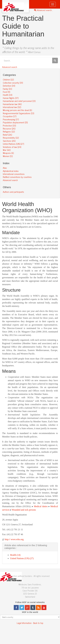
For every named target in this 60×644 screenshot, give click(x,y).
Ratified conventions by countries (17, 177)
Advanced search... (43, 10)
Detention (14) (9, 86)
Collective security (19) (13, 83)
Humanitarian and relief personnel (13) (19, 101)
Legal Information (24, 623)
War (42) (7, 150)
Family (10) (7, 89)
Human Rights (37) (11, 98)
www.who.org (17, 539)
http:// (8, 539)
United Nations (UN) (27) (13, 144)
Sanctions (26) (9, 141)
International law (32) (12, 107)
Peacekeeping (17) (11, 119)
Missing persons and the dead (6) (17, 110)
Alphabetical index (11, 171)
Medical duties (41, 506)
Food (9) (6, 92)
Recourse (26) (9, 128)
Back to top (38, 623)
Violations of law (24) (12, 147)
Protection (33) (9, 125)
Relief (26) (7, 135)
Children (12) (8, 79)
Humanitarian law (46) (12, 104)
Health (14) (8, 95)
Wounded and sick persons (24, 510)
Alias (5, 168)
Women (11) (8, 156)
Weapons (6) (8, 153)
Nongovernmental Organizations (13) (18, 113)
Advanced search (10, 67)
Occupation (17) (10, 116)
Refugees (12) (9, 131)
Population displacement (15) (15, 122)
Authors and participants (13, 192)
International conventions (14, 174)
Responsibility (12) (11, 138)
